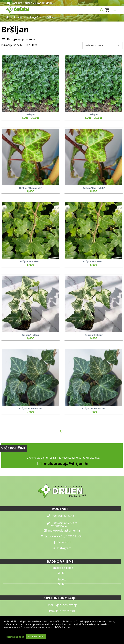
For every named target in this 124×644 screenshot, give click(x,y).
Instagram (62, 548)
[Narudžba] (103, 45)
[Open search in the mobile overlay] (102, 10)
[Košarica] (107, 10)
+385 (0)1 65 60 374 (62, 523)
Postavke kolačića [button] (14, 637)
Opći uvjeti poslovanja (62, 605)
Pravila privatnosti (62, 611)
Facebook (62, 542)
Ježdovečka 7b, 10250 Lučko (62, 536)
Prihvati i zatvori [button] (36, 637)
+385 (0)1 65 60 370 (62, 516)
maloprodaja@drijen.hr (66, 463)
